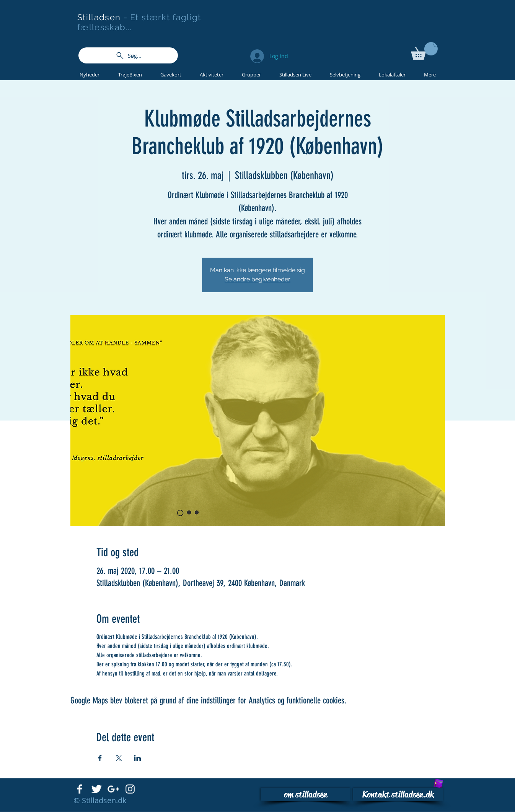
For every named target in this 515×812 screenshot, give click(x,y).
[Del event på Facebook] (100, 758)
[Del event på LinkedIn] (138, 758)
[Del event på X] (119, 758)
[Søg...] (128, 55)
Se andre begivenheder (257, 279)
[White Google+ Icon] (113, 789)
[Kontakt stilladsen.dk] (398, 795)
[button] (424, 51)
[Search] (437, 45)
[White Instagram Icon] (130, 789)
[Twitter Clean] (96, 789)
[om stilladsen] (306, 795)
